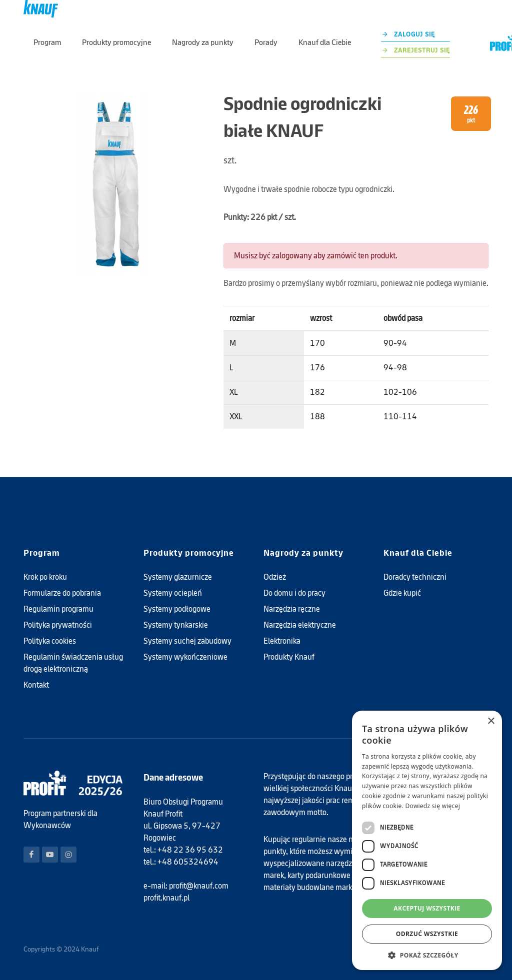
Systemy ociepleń (173, 593)
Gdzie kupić (402, 593)
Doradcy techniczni (415, 577)
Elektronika (282, 641)
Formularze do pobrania (62, 593)
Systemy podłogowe (177, 609)
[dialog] (427, 840)
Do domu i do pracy (294, 593)
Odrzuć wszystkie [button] (427, 934)
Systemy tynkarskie (176, 625)
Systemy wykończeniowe (185, 657)
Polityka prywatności (58, 625)
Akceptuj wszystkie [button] (427, 908)
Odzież (275, 577)
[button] (427, 955)
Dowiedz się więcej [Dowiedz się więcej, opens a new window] (432, 806)
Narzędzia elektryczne (300, 625)
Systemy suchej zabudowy (187, 641)
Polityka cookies (50, 641)
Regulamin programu (58, 609)
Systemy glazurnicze (178, 577)
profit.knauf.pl (166, 898)
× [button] (491, 721)
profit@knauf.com (199, 886)
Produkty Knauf (289, 657)
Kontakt (36, 685)
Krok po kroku (45, 577)
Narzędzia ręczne (292, 609)
